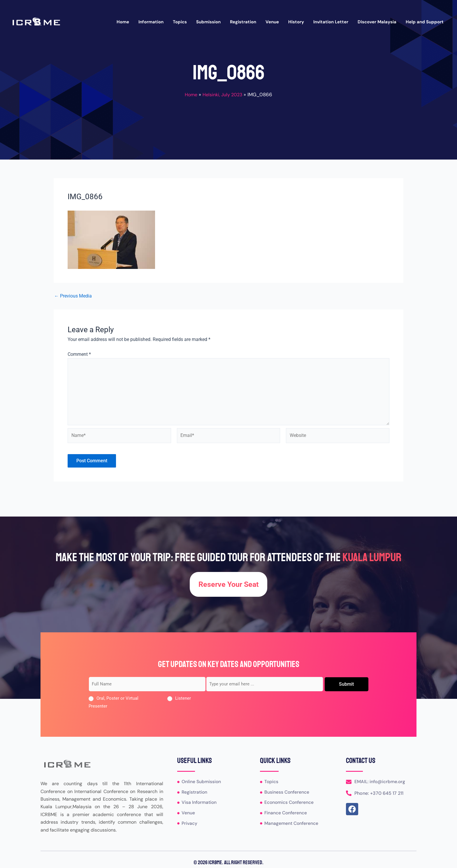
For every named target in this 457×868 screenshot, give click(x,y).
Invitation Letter (331, 22)
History (296, 22)
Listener (183, 699)
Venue (272, 22)
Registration (243, 22)
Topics (180, 22)
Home (123, 22)
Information (151, 22)
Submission (208, 22)
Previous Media (73, 296)
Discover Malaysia (377, 22)
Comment (79, 354)
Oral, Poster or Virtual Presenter (114, 702)
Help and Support (425, 22)
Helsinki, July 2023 (223, 94)
